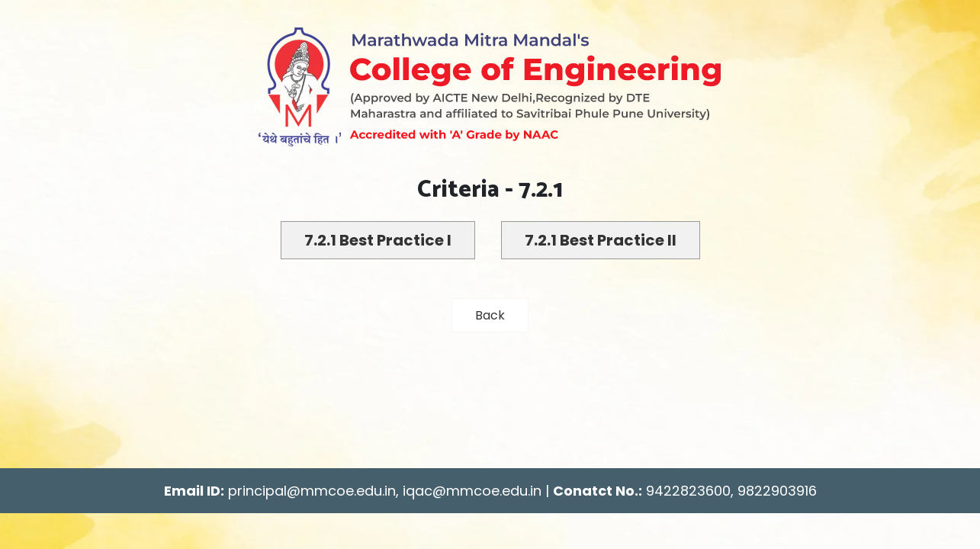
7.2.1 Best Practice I (378, 240)
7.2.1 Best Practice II (601, 240)
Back (490, 315)
